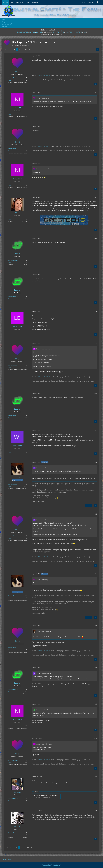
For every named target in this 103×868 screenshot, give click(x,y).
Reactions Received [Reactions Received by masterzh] (13, 833)
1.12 (85, 32)
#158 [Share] (95, 738)
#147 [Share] (95, 275)
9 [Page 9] (20, 49)
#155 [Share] (95, 626)
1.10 (76, 32)
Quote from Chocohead (44, 631)
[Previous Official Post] (87, 506)
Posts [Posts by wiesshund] (9, 452)
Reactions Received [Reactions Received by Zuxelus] (13, 260)
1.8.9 (67, 32)
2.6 (34, 32)
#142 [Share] (95, 92)
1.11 (81, 32)
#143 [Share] (95, 127)
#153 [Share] (95, 514)
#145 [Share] (95, 197)
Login (83, 2)
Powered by (51, 865)
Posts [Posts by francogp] (9, 801)
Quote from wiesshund (44, 468)
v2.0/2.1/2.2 (21, 32)
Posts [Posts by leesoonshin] (9, 333)
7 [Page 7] (14, 49)
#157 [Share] (95, 704)
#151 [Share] (95, 430)
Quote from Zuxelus (43, 710)
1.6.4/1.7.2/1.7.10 (58, 32)
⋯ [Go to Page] (12, 49)
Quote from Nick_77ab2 (44, 744)
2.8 (41, 32)
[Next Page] (29, 49)
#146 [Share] (95, 238)
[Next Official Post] (90, 506)
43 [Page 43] (26, 49)
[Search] (98, 2)
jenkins (59, 30)
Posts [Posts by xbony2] (9, 80)
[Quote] (95, 84)
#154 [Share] (95, 574)
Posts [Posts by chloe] (9, 219)
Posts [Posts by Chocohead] (9, 486)
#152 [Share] (95, 462)
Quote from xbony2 (43, 98)
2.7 (37, 32)
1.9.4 (72, 32)
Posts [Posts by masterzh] (9, 835)
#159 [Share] (95, 777)
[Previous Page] (6, 49)
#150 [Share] (95, 394)
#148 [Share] (95, 311)
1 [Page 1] (9, 49)
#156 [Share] (95, 668)
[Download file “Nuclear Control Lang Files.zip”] (46, 796)
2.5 (30, 32)
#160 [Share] (95, 811)
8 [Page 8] (17, 49)
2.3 (27, 32)
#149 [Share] (95, 343)
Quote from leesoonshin (44, 349)
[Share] (97, 49)
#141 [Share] (95, 56)
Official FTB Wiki (43, 75)
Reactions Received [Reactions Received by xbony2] (13, 78)
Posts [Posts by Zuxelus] (9, 262)
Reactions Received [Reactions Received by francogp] (13, 799)
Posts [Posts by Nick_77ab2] (9, 114)
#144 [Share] (95, 163)
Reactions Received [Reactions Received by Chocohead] (13, 484)
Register (90, 2)
